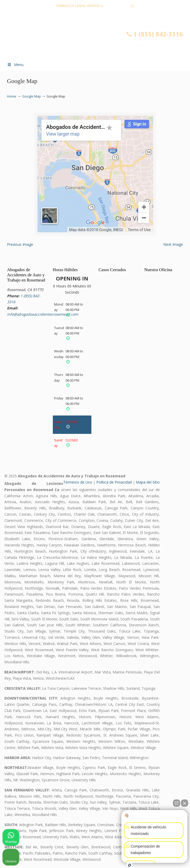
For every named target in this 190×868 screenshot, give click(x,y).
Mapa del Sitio (148, 482)
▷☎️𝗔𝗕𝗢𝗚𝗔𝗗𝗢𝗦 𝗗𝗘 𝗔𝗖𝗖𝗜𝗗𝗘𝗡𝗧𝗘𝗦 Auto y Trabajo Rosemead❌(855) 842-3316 (100, 40)
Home (12, 96)
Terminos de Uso (78, 482)
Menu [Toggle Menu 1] (15, 65)
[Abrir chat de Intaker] (130, 865)
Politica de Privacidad (114, 482)
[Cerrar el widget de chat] (185, 803)
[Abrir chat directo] (177, 803)
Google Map (32, 96)
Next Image (173, 244)
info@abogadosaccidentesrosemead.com (95, 14)
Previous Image (20, 244)
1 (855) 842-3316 (117, 6)
